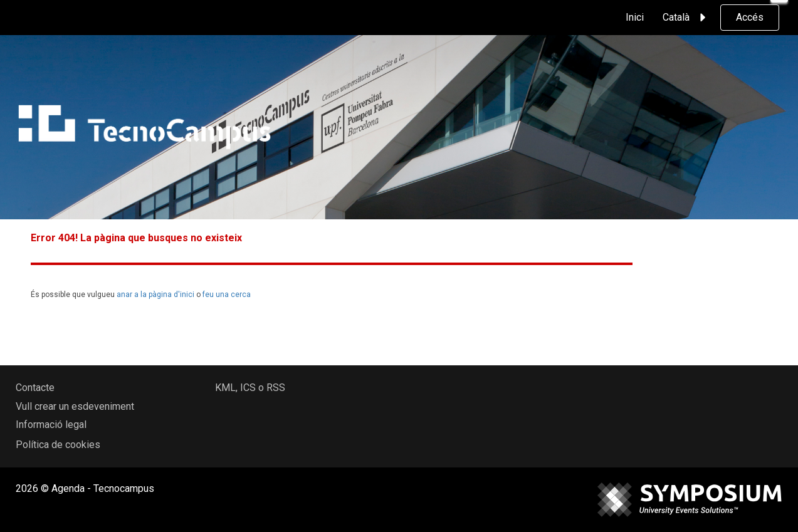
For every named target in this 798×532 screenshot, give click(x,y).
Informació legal (51, 425)
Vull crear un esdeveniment (75, 406)
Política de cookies (58, 445)
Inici (635, 17)
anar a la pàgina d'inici (155, 295)
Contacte (35, 388)
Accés (750, 17)
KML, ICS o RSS (250, 388)
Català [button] (686, 18)
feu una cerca (227, 295)
